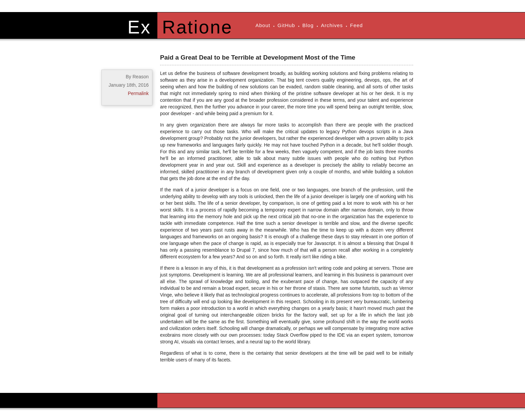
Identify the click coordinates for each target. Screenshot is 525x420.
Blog (308, 25)
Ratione (197, 27)
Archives (332, 25)
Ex (139, 27)
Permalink (138, 93)
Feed (357, 25)
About (263, 25)
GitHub (286, 25)
